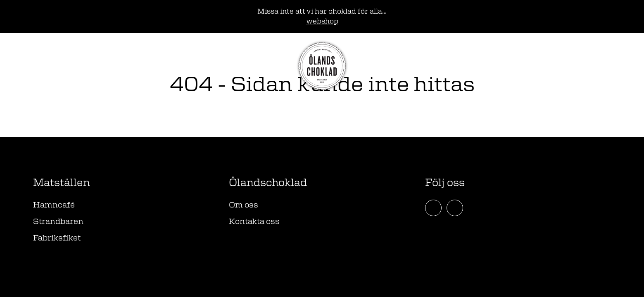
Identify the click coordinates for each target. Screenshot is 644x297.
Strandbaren (58, 222)
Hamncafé (54, 205)
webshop (322, 21)
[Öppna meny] (602, 66)
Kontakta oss (254, 222)
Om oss (244, 205)
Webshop (55, 66)
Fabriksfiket (57, 238)
